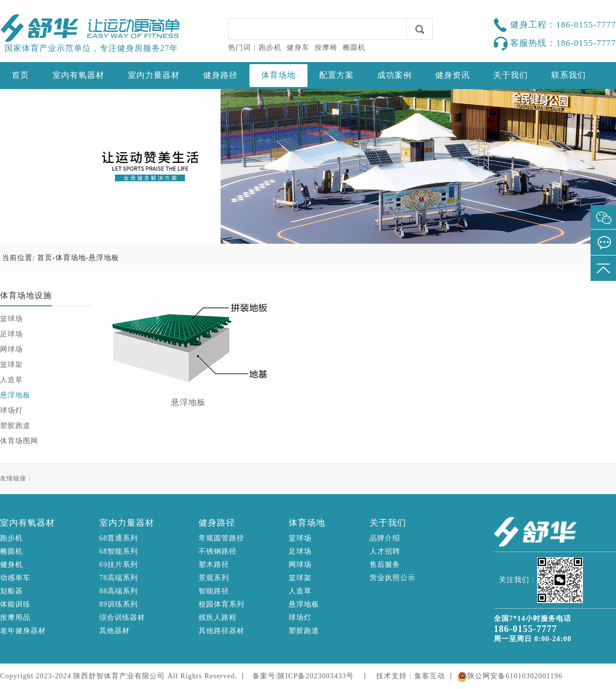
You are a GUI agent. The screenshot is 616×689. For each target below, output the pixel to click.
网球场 (11, 349)
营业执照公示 (393, 578)
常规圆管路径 (221, 538)
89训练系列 (119, 604)
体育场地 (278, 75)
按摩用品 (15, 618)
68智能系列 (119, 551)
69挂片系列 (119, 565)
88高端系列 (119, 591)
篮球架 (11, 365)
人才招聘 (385, 551)
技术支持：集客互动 (411, 676)
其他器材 (115, 631)
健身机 (11, 565)
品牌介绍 (385, 538)
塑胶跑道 (15, 426)
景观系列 (214, 578)
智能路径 (214, 591)
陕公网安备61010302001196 (515, 676)
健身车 (298, 48)
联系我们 (569, 75)
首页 (20, 75)
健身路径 (220, 75)
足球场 (11, 334)
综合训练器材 (122, 618)
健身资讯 (453, 75)
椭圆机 (354, 48)
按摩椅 (326, 48)
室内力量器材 (154, 75)
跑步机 (270, 48)
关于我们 (511, 75)
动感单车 (15, 578)
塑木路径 (214, 565)
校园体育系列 (221, 604)
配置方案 (337, 75)
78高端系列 (119, 578)
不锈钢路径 (218, 551)
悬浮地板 (104, 258)
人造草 (11, 380)
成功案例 (395, 75)
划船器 (11, 591)
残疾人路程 (218, 618)
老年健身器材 (23, 631)
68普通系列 (119, 538)
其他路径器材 (221, 631)
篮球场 (11, 319)
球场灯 (11, 410)
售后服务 (385, 565)
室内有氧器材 (78, 75)
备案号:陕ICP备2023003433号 (303, 676)
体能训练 (15, 604)
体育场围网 (19, 441)
